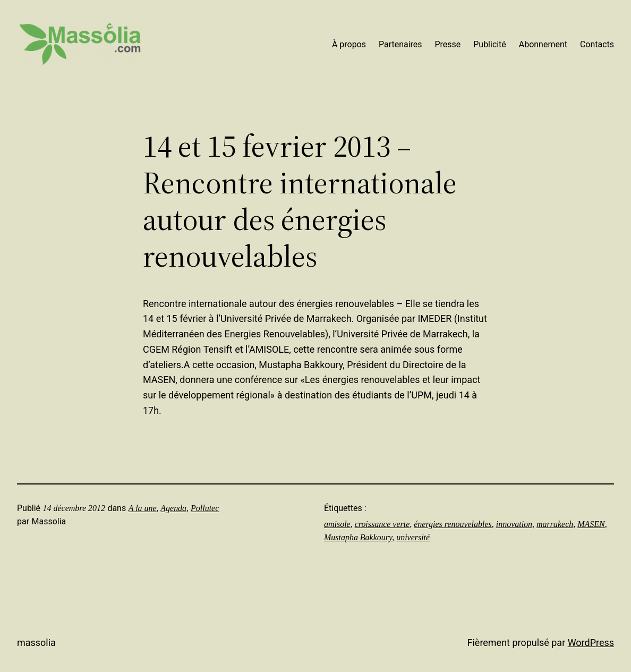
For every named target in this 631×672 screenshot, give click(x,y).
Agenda (173, 508)
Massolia (36, 643)
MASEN (591, 524)
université (413, 537)
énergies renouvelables (453, 524)
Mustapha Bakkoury (358, 537)
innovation (514, 524)
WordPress (591, 643)
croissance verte (382, 524)
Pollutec (205, 508)
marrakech (555, 524)
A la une (143, 508)
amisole (337, 524)
